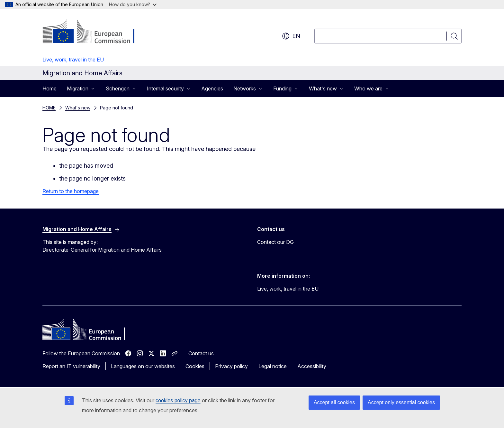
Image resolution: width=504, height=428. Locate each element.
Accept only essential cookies (401, 402)
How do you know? (133, 4)
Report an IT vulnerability (71, 366)
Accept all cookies (334, 402)
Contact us (201, 353)
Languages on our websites (143, 366)
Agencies (212, 88)
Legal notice (273, 366)
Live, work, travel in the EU (73, 60)
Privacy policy (231, 366)
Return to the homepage (71, 191)
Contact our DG (275, 242)
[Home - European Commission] (94, 32)
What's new (78, 108)
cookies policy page (178, 400)
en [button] (291, 36)
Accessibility (312, 366)
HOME (49, 108)
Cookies (195, 366)
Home (50, 88)
